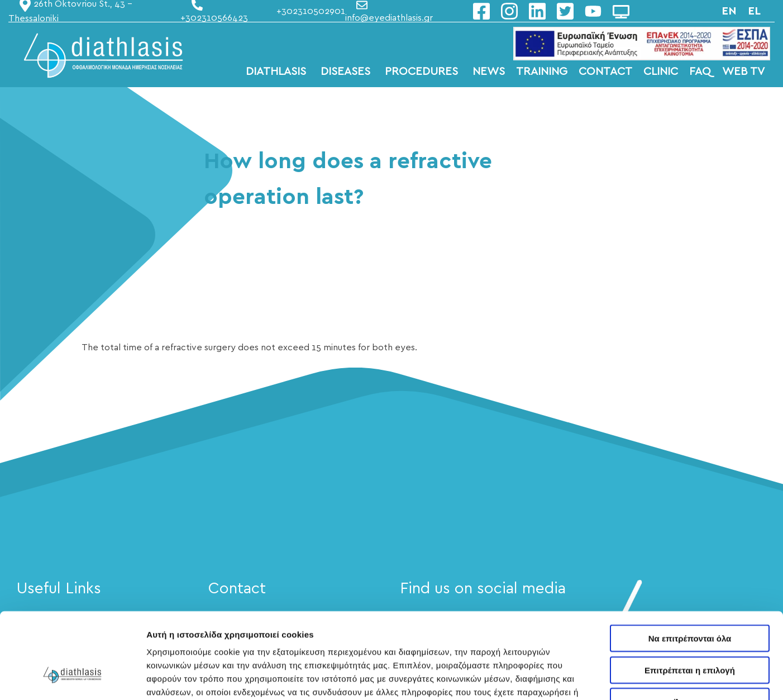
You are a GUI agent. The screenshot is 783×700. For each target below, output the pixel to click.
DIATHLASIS (278, 72)
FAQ (700, 72)
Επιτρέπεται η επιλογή (690, 597)
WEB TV (743, 72)
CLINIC (661, 72)
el (754, 11)
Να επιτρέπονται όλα (690, 566)
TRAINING (542, 72)
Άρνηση (689, 629)
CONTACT (605, 72)
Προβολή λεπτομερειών (663, 678)
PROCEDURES (423, 72)
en (729, 11)
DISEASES (347, 72)
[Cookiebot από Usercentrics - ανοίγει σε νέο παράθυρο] (72, 678)
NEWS (489, 72)
